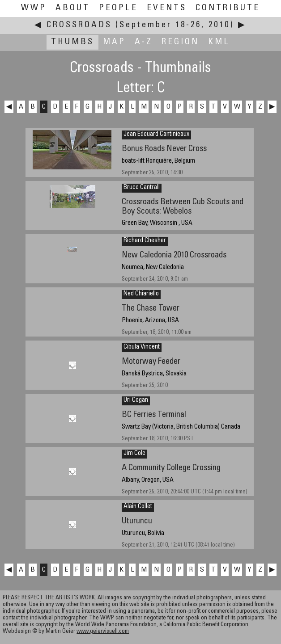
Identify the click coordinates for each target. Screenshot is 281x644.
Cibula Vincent (142, 347)
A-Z (144, 42)
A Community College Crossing (171, 468)
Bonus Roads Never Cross (164, 149)
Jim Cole (134, 454)
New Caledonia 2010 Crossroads (174, 255)
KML (219, 42)
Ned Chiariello (141, 294)
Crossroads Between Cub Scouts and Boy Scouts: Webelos (183, 207)
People (118, 8)
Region (180, 42)
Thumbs (72, 42)
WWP (34, 8)
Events (167, 8)
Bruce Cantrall (142, 188)
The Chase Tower (151, 309)
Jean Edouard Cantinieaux (156, 135)
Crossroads (79, 25)
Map (114, 42)
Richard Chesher (145, 241)
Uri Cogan (136, 400)
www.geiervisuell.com (103, 632)
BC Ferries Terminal (154, 415)
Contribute (228, 8)
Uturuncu (137, 521)
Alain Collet (138, 507)
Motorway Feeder (151, 362)
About (73, 8)
